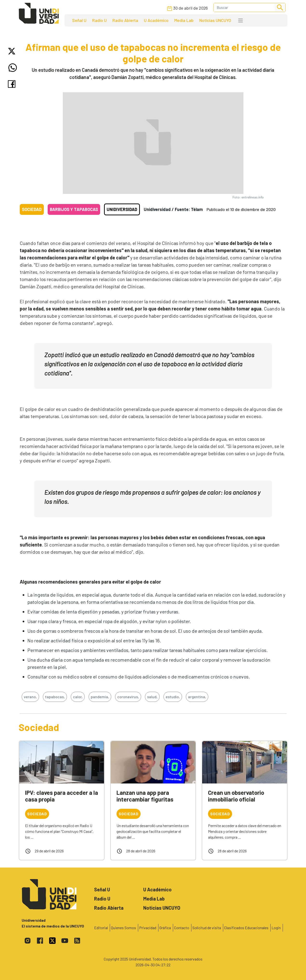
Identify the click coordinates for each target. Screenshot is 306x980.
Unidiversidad (122, 209)
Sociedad (32, 209)
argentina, (197, 697)
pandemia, (100, 697)
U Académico (156, 20)
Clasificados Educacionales (246, 928)
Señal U (79, 20)
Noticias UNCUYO (215, 20)
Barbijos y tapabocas (74, 209)
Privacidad (148, 928)
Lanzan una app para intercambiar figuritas (145, 796)
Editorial (101, 928)
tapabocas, (55, 697)
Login (276, 928)
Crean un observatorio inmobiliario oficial (236, 796)
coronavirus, (128, 697)
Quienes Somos (124, 928)
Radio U (99, 20)
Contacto (182, 928)
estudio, (173, 697)
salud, (152, 697)
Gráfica (165, 928)
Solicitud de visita (207, 928)
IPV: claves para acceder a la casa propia (62, 796)
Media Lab (184, 20)
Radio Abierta (125, 20)
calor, (78, 697)
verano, (30, 697)
